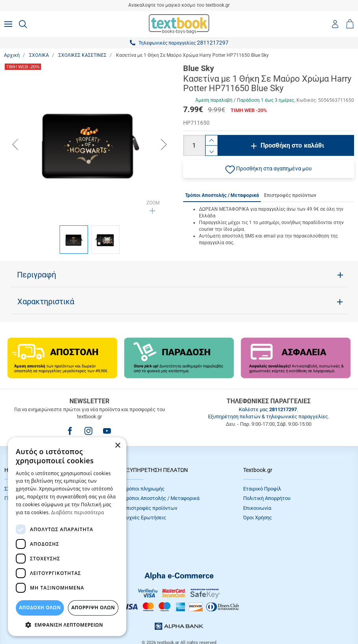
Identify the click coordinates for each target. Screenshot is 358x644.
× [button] (117, 446)
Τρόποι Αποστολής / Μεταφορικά (161, 498)
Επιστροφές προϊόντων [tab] (290, 195)
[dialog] (67, 537)
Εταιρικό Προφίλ (262, 489)
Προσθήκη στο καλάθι (292, 145)
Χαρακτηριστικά (46, 301)
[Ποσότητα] (194, 145)
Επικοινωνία (257, 508)
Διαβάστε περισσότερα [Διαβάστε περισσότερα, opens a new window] (78, 512)
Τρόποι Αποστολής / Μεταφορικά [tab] (222, 195)
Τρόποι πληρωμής (144, 489)
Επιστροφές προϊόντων (150, 508)
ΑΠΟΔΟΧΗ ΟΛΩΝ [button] (40, 607)
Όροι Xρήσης (258, 518)
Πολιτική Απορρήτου (267, 498)
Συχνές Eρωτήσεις (145, 518)
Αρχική (12, 55)
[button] (269, 169)
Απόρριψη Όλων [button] (93, 607)
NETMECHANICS (204, 618)
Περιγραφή (37, 275)
